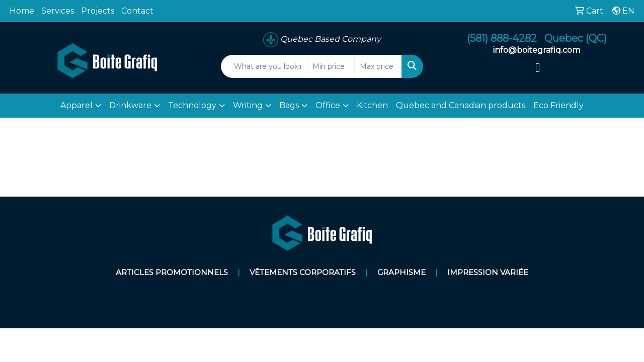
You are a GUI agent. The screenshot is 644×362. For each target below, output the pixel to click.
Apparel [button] (76, 105)
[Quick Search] (264, 66)
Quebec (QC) (576, 38)
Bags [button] (289, 105)
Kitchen (372, 105)
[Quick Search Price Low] (331, 66)
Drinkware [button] (130, 105)
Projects (98, 11)
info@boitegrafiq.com (537, 50)
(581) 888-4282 (502, 38)
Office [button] (328, 105)
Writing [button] (248, 105)
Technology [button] (192, 105)
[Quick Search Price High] (378, 66)
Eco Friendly (558, 105)
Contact (137, 11)
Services (58, 11)
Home (22, 11)
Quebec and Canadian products (461, 105)
